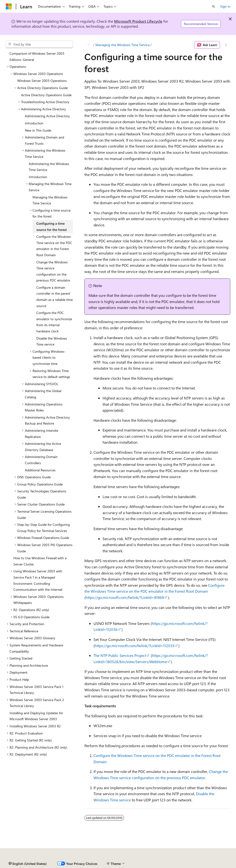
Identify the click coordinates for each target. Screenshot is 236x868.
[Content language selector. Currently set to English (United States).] (28, 864)
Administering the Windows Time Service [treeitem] (49, 167)
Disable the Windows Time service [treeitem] (52, 341)
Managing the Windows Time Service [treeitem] (50, 200)
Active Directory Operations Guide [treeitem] (46, 95)
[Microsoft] (9, 6)
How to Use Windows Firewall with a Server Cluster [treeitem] (40, 561)
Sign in (225, 6)
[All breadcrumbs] (89, 45)
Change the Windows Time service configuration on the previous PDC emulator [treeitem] (53, 271)
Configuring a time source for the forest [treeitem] (52, 226)
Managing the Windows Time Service (123, 45)
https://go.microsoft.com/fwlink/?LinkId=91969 (125, 597)
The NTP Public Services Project (120, 655)
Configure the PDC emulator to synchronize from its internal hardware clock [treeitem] (54, 322)
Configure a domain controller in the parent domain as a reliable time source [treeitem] (55, 297)
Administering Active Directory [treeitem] (47, 116)
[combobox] (39, 44)
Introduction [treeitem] (34, 123)
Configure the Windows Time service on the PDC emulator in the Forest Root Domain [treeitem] (54, 246)
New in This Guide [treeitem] (38, 130)
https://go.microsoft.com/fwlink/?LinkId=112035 (135, 646)
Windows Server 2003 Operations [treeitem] (42, 81)
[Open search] (214, 6)
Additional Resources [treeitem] (40, 470)
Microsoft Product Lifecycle (138, 21)
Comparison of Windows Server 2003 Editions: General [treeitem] (37, 56)
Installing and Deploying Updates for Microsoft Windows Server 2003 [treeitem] (36, 716)
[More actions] (226, 45)
